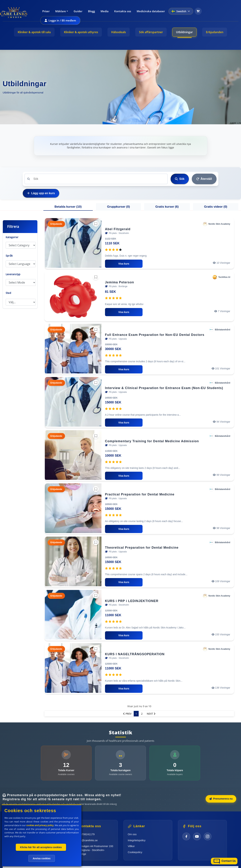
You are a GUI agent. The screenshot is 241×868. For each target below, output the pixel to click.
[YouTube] (197, 836)
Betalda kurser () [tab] (68, 207)
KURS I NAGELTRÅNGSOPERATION (135, 654)
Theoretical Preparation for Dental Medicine (142, 548)
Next (151, 714)
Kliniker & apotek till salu (34, 32)
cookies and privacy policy (40, 825)
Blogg (91, 11)
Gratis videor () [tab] (216, 207)
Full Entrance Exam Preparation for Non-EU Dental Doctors (155, 335)
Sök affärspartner (151, 32)
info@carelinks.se (88, 840)
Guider (78, 11)
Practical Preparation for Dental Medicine (140, 494)
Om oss (132, 834)
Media (105, 11)
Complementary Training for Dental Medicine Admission (152, 441)
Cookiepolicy (135, 852)
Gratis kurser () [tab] (167, 207)
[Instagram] (208, 836)
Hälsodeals (119, 32)
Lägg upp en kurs (41, 193)
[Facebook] (186, 836)
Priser (46, 11)
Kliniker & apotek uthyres (81, 32)
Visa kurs (124, 264)
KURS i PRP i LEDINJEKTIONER (132, 601)
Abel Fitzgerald (118, 229)
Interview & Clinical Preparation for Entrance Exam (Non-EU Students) (164, 388)
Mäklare (61, 11)
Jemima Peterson (120, 282)
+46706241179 (86, 834)
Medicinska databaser (151, 11)
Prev (127, 714)
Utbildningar (184, 32)
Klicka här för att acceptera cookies (41, 847)
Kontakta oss (123, 11)
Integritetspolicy (137, 840)
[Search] (96, 179)
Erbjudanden (215, 32)
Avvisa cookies (42, 858)
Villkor (131, 846)
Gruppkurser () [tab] (119, 207)
